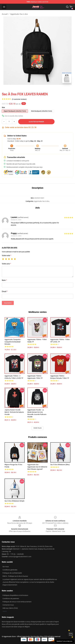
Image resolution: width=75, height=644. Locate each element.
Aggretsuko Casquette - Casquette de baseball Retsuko (13, 342)
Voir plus (37, 428)
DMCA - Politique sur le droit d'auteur (15, 576)
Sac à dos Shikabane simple (14, 501)
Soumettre (8, 303)
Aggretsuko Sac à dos (19, 14)
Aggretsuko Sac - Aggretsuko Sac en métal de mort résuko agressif (37, 467)
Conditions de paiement (11, 599)
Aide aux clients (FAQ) (10, 608)
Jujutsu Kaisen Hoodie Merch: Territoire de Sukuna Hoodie (14, 412)
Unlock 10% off (71, 634)
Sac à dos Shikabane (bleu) (60, 465)
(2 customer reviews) (19, 99)
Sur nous (6, 567)
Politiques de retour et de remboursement (17, 602)
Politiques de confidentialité (12, 573)
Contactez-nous (8, 605)
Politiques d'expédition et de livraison (15, 595)
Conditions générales (10, 570)
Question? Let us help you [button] (64, 641)
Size (3, 107)
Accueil (5, 14)
